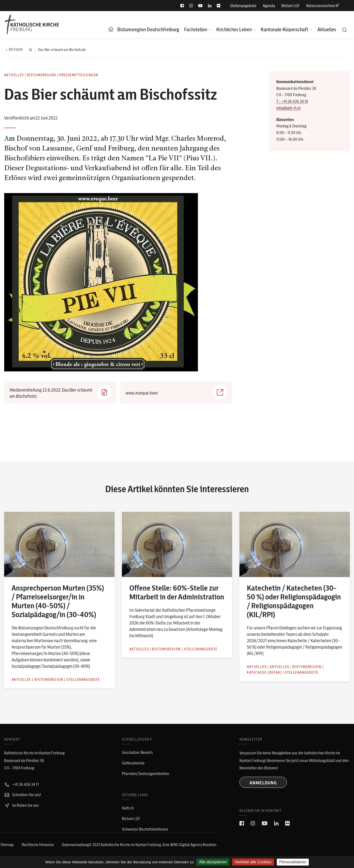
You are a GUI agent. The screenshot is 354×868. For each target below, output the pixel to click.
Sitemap (7, 845)
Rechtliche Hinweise (38, 845)
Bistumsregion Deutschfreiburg (148, 29)
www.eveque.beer (177, 392)
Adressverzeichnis (323, 6)
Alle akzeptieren (213, 862)
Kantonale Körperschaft (285, 29)
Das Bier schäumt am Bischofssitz (62, 50)
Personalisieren (293, 862)
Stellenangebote (243, 6)
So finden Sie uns (22, 805)
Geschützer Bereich (137, 752)
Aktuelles (327, 29)
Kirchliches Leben (234, 29)
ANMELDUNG (263, 783)
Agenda (269, 6)
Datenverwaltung (75, 845)
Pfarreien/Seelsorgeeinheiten (146, 774)
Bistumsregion (41, 75)
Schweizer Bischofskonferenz (145, 829)
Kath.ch (128, 808)
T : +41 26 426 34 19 (292, 101)
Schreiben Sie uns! (23, 795)
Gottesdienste (133, 763)
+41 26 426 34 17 (22, 784)
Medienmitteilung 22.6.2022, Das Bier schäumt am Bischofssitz (61, 392)
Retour (14, 50)
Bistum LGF (291, 6)
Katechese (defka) (264, 672)
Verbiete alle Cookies (253, 862)
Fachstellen (196, 29)
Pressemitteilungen (79, 75)
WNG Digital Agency (186, 845)
